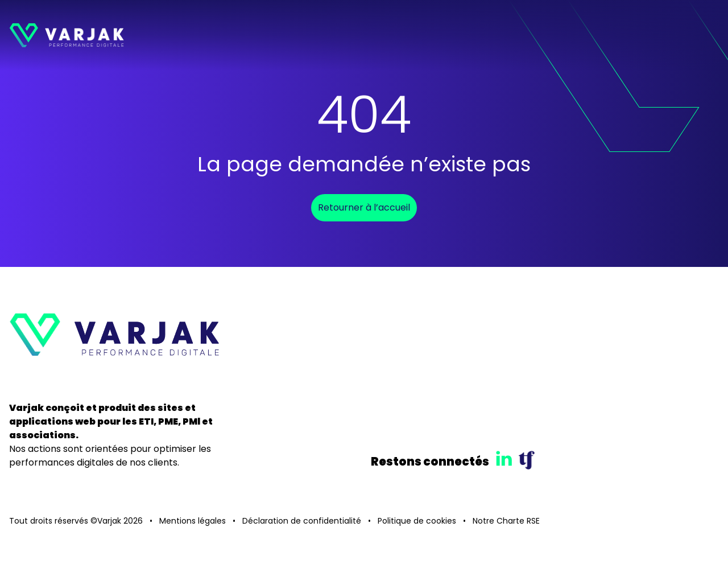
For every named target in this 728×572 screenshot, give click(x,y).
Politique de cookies (417, 521)
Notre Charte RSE (506, 521)
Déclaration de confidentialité (302, 521)
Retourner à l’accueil (364, 207)
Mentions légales (193, 521)
